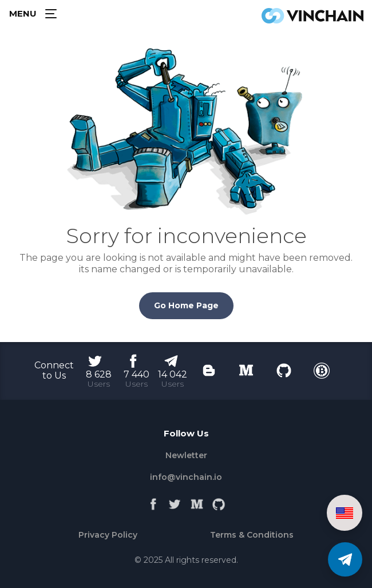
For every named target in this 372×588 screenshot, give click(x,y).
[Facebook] (153, 502)
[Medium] (197, 502)
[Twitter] (175, 502)
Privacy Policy (108, 535)
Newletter (186, 455)
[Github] (219, 502)
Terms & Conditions (252, 535)
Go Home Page (186, 305)
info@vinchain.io (186, 477)
